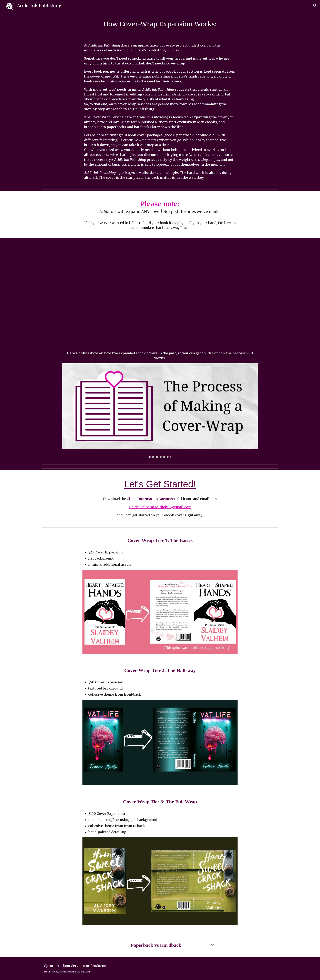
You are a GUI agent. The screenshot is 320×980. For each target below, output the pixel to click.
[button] (315, 6)
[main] (160, 24)
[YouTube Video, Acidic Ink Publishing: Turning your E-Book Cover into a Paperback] (160, 295)
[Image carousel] (160, 411)
